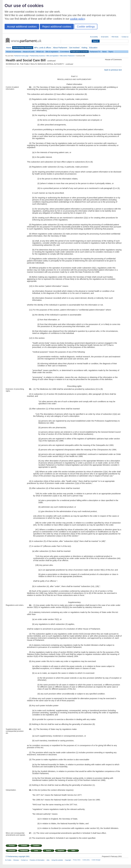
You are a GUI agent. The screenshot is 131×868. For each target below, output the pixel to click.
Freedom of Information (37, 860)
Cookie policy (86, 860)
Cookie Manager (96, 860)
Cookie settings (86, 27)
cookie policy (77, 19)
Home (9, 48)
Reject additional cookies (57, 27)
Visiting (84, 48)
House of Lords (29, 52)
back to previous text (113, 70)
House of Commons (14, 52)
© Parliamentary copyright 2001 (18, 856)
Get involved (74, 48)
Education (93, 48)
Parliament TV (95, 52)
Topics (111, 52)
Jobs (48, 860)
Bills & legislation (52, 52)
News (104, 52)
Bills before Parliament (67, 56)
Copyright (68, 860)
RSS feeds (115, 37)
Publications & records (79, 52)
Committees (65, 52)
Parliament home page (21, 56)
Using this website (57, 860)
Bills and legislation (53, 56)
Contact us (125, 37)
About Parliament (60, 48)
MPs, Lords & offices (43, 48)
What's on (40, 52)
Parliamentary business (23, 48)
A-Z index (8, 860)
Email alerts (105, 37)
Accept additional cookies (22, 27)
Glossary (16, 860)
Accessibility (94, 37)
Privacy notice (77, 860)
